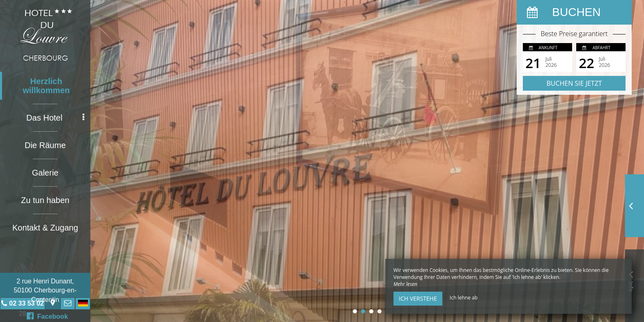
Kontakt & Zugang (45, 228)
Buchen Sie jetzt (574, 83)
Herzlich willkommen (46, 86)
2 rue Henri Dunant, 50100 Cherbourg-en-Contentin (45, 290)
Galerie (45, 173)
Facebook (47, 316)
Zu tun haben (45, 200)
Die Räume (45, 145)
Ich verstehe (418, 298)
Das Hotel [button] (55, 118)
